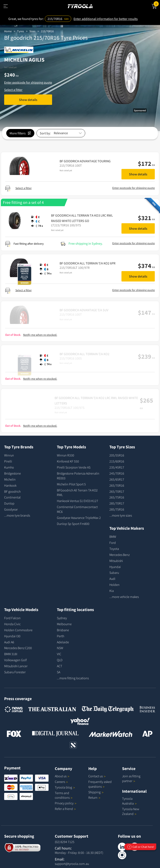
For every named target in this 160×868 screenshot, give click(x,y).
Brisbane (63, 630)
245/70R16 (117, 473)
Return (93, 797)
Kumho (9, 467)
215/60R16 (117, 461)
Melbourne (64, 624)
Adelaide (63, 642)
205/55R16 (117, 455)
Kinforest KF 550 (68, 461)
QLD (60, 660)
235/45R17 (117, 467)
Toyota (114, 549)
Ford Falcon (12, 618)
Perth (61, 636)
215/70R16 (47, 31)
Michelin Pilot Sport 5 (71, 484)
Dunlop (9, 503)
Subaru (114, 573)
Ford (113, 543)
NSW (60, 648)
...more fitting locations (73, 678)
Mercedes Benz (119, 555)
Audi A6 (9, 642)
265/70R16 (117, 485)
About (62, 776)
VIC (59, 654)
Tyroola (65, 787)
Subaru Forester (15, 672)
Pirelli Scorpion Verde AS (74, 467)
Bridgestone (12, 473)
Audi (112, 579)
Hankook (10, 485)
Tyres (21, 31)
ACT (59, 666)
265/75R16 (117, 497)
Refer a (65, 809)
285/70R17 (117, 503)
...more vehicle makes (124, 597)
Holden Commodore (18, 630)
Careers (60, 782)
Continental (12, 497)
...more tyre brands (17, 515)
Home (8, 31)
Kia (112, 591)
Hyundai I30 (12, 636)
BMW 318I (11, 654)
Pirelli (8, 461)
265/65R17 (117, 479)
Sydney (62, 618)
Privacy (66, 803)
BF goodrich (12, 491)
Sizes (32, 31)
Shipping (94, 792)
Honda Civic (12, 624)
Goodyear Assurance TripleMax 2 (79, 518)
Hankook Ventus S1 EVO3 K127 (77, 501)
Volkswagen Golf (15, 660)
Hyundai (115, 567)
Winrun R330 (66, 455)
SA (59, 672)
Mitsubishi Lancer (16, 666)
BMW (113, 537)
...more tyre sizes (121, 515)
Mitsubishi (116, 561)
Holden (114, 585)
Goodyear (11, 509)
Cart (157, 4)
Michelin (10, 479)
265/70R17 (117, 491)
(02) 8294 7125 (65, 842)
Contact (97, 776)
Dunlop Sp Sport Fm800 (73, 524)
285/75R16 (117, 509)
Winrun (9, 455)
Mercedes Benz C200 (18, 648)
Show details (28, 100)
